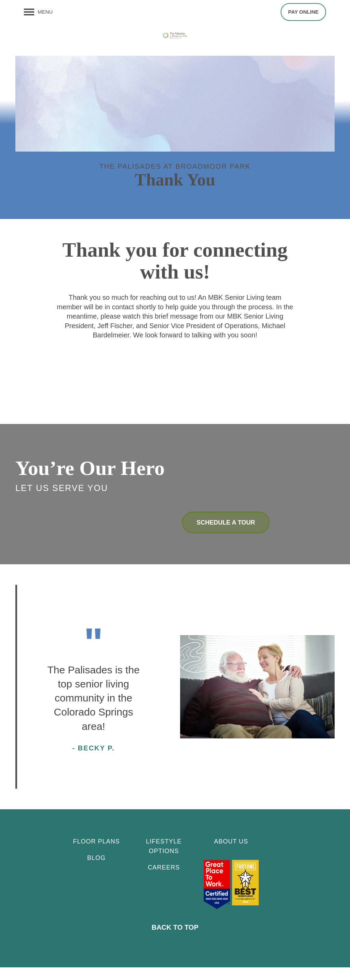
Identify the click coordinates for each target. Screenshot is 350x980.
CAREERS (164, 880)
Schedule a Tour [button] (226, 535)
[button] (303, 12)
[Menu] (38, 12)
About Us (231, 854)
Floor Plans (97, 854)
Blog (96, 871)
